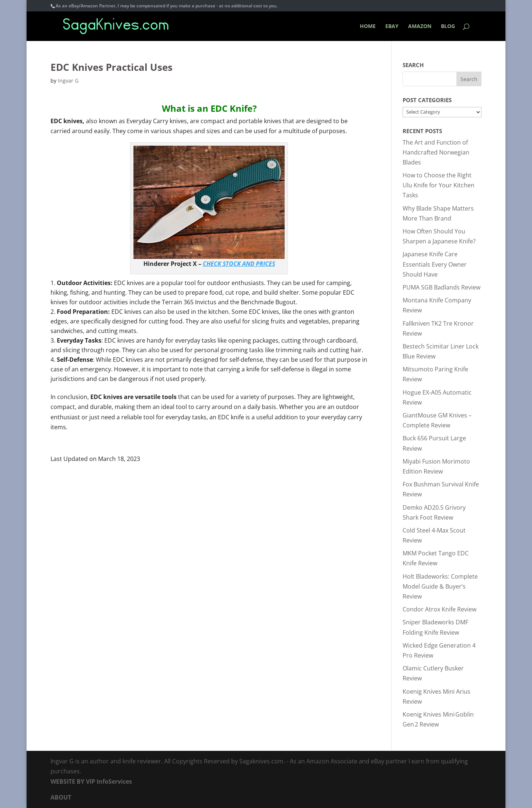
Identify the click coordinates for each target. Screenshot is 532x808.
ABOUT (61, 797)
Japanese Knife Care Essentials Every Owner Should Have (435, 264)
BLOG (448, 27)
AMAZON (420, 27)
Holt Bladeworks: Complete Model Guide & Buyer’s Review (440, 586)
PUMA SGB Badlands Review (441, 287)
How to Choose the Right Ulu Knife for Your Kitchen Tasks (439, 185)
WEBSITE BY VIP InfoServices (91, 781)
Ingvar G (68, 81)
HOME (368, 27)
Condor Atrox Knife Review (439, 609)
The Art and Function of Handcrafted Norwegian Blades (436, 152)
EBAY (392, 27)
